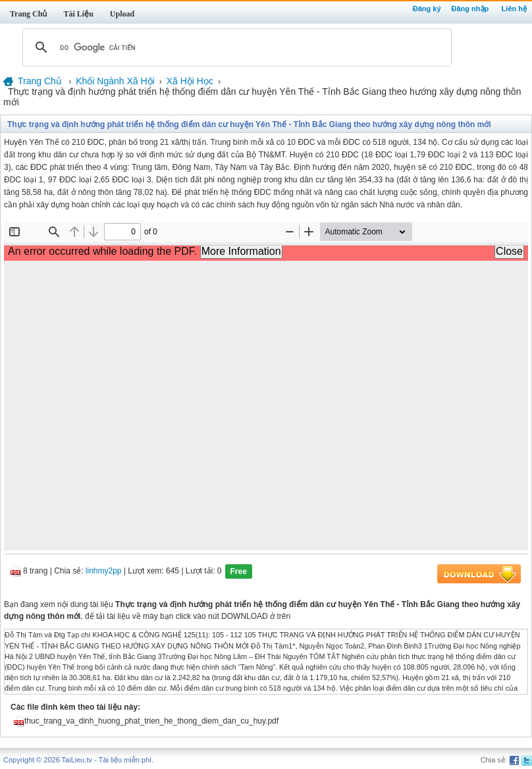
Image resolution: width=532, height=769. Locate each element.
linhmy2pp (104, 571)
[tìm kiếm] (235, 47)
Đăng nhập (470, 9)
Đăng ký (427, 9)
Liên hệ (514, 9)
